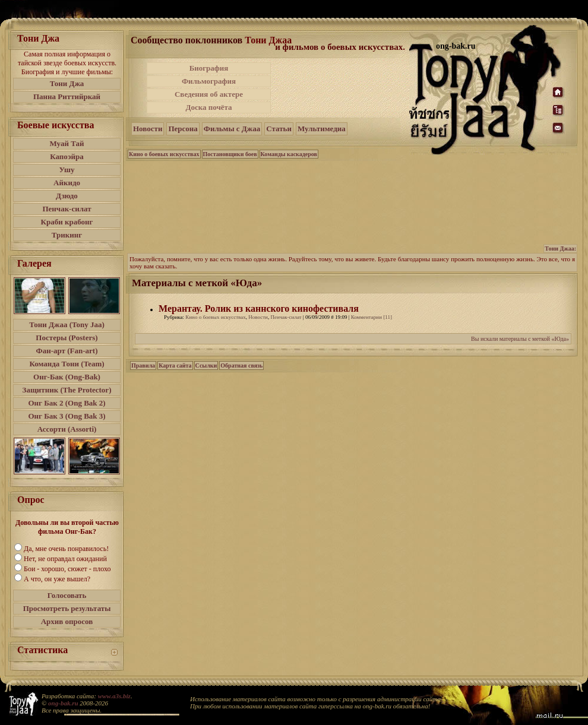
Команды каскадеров (289, 154)
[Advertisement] (341, 88)
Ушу (67, 170)
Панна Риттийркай (67, 96)
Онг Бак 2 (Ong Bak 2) (67, 403)
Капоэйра (67, 156)
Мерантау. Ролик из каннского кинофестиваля (259, 308)
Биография (209, 68)
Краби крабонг (67, 222)
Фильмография (209, 81)
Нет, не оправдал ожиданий (65, 559)
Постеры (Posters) (67, 338)
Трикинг (67, 235)
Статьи (279, 129)
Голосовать (67, 595)
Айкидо (67, 183)
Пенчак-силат (67, 209)
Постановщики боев (230, 154)
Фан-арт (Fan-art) (67, 351)
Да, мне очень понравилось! (66, 549)
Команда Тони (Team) (67, 364)
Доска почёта (208, 107)
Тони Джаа (268, 40)
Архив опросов (67, 621)
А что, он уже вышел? (57, 579)
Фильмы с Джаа (232, 129)
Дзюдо (67, 196)
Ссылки (206, 365)
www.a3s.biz (114, 696)
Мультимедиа (322, 129)
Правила (143, 365)
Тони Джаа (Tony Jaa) (67, 324)
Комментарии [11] (372, 317)
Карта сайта (175, 365)
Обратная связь (241, 365)
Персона (183, 129)
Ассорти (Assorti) (67, 429)
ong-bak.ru (63, 703)
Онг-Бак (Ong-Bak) (67, 377)
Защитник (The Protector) (67, 390)
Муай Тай (67, 143)
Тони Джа (67, 83)
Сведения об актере (209, 94)
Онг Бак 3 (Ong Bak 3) (67, 416)
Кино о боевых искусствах (164, 154)
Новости (148, 129)
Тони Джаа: (560, 248)
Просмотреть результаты (67, 608)
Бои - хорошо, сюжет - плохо (67, 569)
